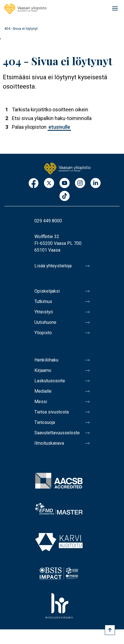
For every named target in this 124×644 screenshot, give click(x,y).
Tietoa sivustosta (52, 412)
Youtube (65, 183)
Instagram (80, 183)
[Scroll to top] (110, 630)
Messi (41, 402)
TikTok (65, 196)
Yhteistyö (44, 312)
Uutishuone (45, 322)
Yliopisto (43, 333)
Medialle (43, 391)
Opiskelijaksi (47, 291)
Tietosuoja (45, 422)
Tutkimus (43, 301)
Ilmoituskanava (49, 443)
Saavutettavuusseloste (57, 433)
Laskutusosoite (50, 381)
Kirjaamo (43, 370)
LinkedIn (96, 183)
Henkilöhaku (46, 360)
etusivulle (59, 127)
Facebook (34, 183)
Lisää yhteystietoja (53, 266)
